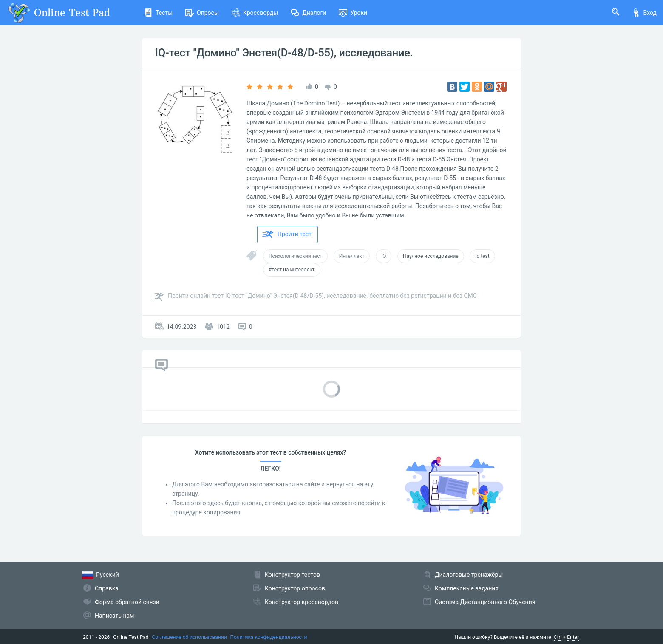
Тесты (158, 13)
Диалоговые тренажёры (469, 575)
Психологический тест (295, 256)
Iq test (482, 256)
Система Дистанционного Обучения (485, 602)
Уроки (353, 13)
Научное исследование (431, 256)
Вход (644, 13)
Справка (107, 588)
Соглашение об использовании (190, 637)
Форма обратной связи (127, 602)
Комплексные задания (467, 588)
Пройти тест (287, 234)
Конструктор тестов (292, 575)
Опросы (202, 13)
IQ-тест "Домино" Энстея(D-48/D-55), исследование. (284, 53)
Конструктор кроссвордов (302, 602)
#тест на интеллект (292, 270)
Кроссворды (255, 13)
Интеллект (352, 256)
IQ (384, 256)
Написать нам (114, 616)
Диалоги (308, 13)
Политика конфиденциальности (269, 637)
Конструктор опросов (295, 588)
